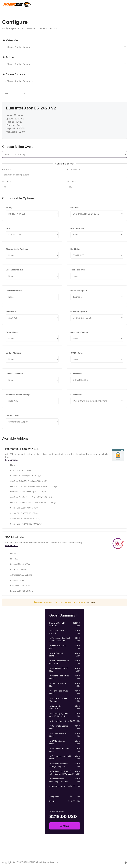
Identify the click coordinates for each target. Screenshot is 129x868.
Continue (64, 826)
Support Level (12, 415)
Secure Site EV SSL (23, 519)
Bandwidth (11, 311)
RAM (8, 228)
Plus (16, 570)
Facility (9, 207)
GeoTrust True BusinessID (26, 492)
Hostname (7, 169)
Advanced (19, 575)
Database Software (15, 374)
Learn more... (12, 460)
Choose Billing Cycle (18, 147)
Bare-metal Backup (79, 332)
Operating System (79, 311)
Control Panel (12, 332)
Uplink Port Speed (79, 291)
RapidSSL (18, 470)
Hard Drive (75, 249)
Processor (75, 207)
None (11, 465)
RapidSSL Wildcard (23, 476)
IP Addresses (76, 374)
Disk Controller (77, 228)
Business (19, 586)
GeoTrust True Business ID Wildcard (31, 503)
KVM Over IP (76, 395)
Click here (91, 602)
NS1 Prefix (7, 182)
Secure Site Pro (21, 513)
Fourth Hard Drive (14, 291)
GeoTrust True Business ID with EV (30, 497)
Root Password (73, 169)
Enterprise (19, 591)
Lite (12, 559)
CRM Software (77, 353)
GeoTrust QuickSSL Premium (27, 481)
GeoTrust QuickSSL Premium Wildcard (31, 486)
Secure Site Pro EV (23, 524)
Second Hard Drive (14, 270)
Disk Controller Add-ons (17, 249)
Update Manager (14, 353)
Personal (18, 564)
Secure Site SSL (22, 508)
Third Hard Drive (78, 270)
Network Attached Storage (18, 395)
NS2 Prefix (71, 182)
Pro (16, 580)
